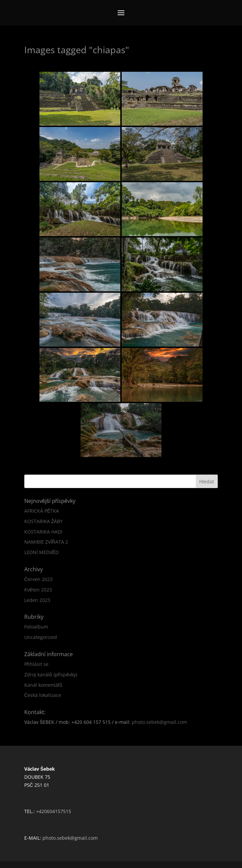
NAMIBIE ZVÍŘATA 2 (46, 542)
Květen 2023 (38, 590)
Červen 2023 (38, 579)
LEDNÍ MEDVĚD (41, 552)
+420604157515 (54, 811)
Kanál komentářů (43, 685)
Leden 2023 (37, 600)
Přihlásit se (37, 664)
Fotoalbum (36, 627)
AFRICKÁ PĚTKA (42, 511)
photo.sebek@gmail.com (159, 722)
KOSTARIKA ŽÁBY (44, 521)
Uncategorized (41, 637)
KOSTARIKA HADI (43, 532)
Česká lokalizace (43, 695)
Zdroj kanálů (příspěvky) (51, 674)
